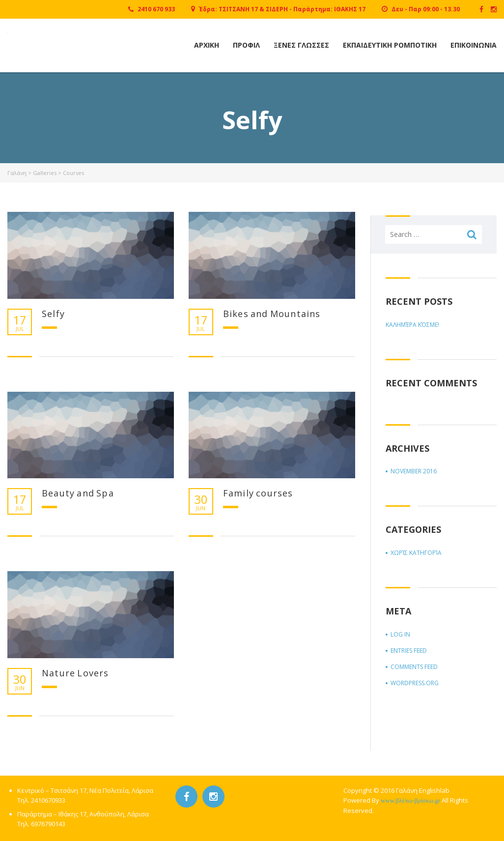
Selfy (53, 314)
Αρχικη (207, 45)
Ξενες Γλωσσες (301, 45)
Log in (400, 634)
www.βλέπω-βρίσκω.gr (410, 800)
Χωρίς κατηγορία (416, 553)
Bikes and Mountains (272, 314)
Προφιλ (246, 45)
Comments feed (414, 667)
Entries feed (409, 651)
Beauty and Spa (78, 493)
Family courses (258, 493)
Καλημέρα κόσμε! (412, 325)
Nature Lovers (75, 673)
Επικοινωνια (474, 45)
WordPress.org (415, 683)
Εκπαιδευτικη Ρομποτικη (390, 45)
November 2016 (414, 471)
